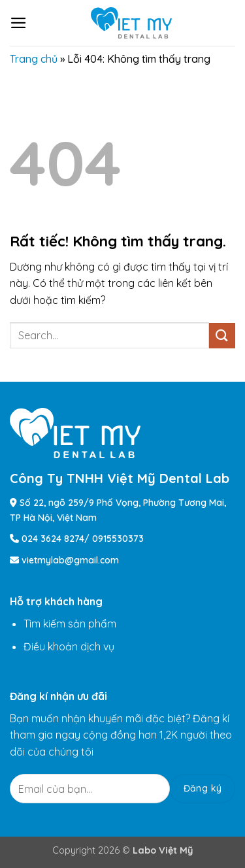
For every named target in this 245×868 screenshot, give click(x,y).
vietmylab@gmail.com (70, 560)
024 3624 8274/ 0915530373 (83, 539)
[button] (19, 23)
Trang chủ (34, 59)
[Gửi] (222, 336)
